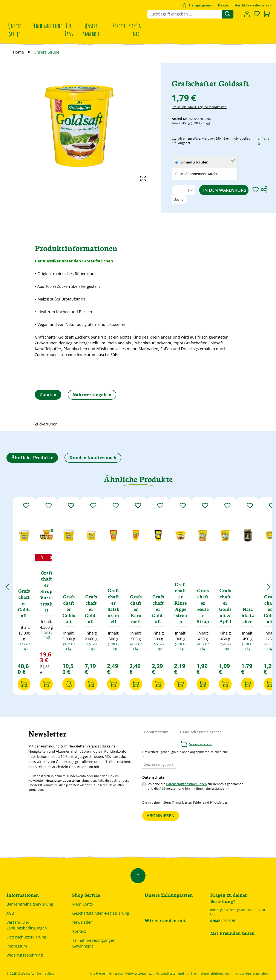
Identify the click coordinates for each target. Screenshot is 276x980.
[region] (80, 124)
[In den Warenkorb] (24, 684)
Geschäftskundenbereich (253, 5)
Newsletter (82, 922)
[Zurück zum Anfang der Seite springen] (138, 876)
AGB (163, 788)
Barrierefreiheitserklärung (30, 904)
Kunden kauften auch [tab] (93, 457)
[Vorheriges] (8, 584)
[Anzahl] (184, 190)
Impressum (17, 946)
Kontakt (224, 5)
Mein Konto (83, 904)
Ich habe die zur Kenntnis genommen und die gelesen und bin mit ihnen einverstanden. (195, 786)
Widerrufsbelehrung (25, 955)
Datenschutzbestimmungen (186, 784)
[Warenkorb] (267, 14)
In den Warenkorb (225, 190)
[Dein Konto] (247, 14)
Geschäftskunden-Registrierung (101, 913)
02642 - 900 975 (223, 921)
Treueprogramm (201, 5)
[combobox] (185, 14)
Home (18, 52)
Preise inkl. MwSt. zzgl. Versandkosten (199, 107)
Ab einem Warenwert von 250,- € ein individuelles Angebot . (222, 141)
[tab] (48, 395)
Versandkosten (167, 973)
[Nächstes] (268, 584)
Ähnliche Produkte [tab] (32, 457)
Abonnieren (161, 816)
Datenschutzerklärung (26, 937)
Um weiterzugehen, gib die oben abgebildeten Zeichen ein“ (185, 754)
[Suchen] (228, 14)
